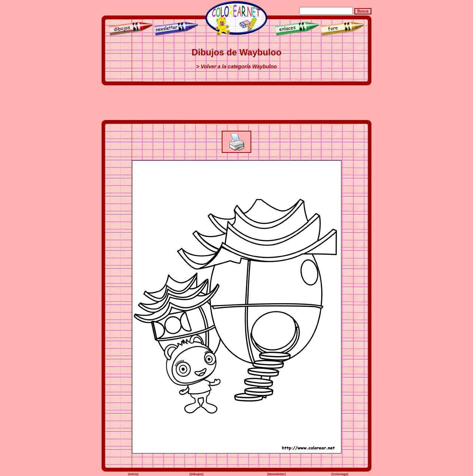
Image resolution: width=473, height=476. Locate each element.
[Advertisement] (236, 103)
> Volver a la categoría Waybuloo (236, 66)
